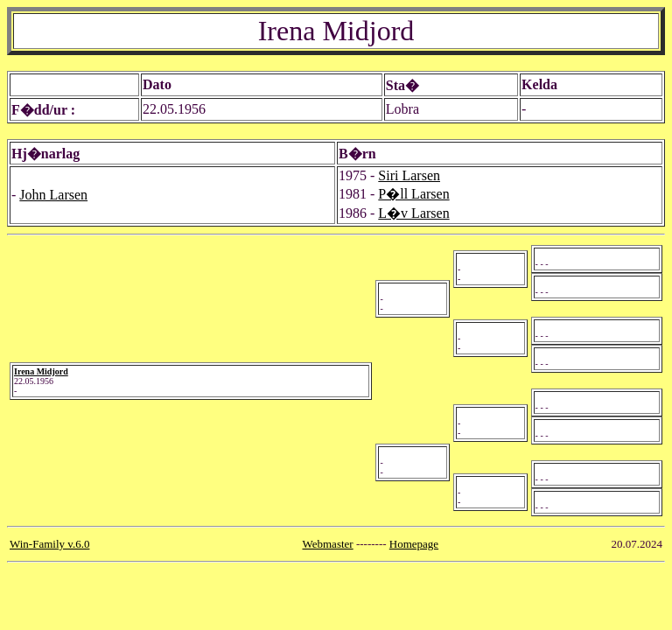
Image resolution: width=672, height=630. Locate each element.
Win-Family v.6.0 (49, 544)
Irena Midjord (41, 371)
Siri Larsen (409, 175)
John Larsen (53, 195)
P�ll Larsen (413, 194)
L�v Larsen (413, 213)
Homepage (414, 544)
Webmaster (328, 544)
